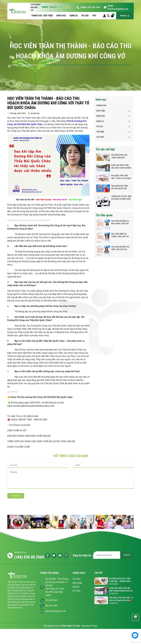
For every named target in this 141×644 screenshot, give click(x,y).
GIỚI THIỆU (48, 16)
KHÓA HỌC (62, 16)
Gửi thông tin (16, 496)
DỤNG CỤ (74, 16)
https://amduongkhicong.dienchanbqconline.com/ (31, 406)
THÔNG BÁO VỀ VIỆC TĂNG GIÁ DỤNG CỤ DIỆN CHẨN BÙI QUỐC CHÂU (121, 198)
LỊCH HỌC (100, 137)
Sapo (95, 626)
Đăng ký (76, 587)
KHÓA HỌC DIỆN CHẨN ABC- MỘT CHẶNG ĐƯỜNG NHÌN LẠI (121, 167)
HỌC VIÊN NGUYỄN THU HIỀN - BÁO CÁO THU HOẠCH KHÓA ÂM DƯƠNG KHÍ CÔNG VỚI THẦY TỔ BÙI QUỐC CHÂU (121, 248)
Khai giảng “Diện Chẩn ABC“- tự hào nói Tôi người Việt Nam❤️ (121, 177)
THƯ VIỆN (100, 132)
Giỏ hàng (76, 591)
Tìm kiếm (77, 579)
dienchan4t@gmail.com (118, 9)
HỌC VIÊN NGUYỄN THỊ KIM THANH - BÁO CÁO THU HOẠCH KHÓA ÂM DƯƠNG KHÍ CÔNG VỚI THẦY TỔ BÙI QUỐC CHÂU (121, 222)
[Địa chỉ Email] (113, 555)
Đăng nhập (77, 583)
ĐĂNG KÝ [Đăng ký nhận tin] (127, 555)
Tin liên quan (104, 215)
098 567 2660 (51, 606)
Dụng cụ (125, 16)
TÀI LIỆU (85, 16)
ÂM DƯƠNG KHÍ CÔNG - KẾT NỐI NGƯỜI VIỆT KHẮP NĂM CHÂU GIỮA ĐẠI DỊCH (120, 187)
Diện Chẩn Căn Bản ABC (25, 200)
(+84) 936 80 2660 (29, 557)
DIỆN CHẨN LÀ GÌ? (17, 430)
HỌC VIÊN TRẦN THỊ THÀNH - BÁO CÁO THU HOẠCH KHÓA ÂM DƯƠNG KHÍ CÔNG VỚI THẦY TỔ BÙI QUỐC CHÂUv (121, 235)
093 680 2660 (94, 7)
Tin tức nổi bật (105, 149)
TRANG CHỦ (37, 16)
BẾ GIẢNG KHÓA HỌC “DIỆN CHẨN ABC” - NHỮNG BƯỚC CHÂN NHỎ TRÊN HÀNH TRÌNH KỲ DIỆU (121, 156)
